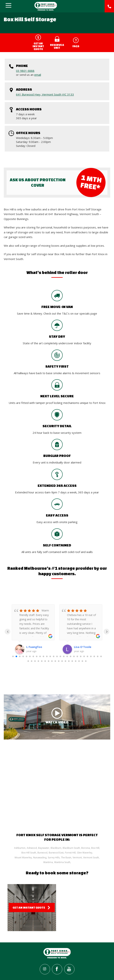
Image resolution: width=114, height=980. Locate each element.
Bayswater (44, 848)
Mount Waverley (23, 857)
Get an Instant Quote (29, 908)
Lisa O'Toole (83, 647)
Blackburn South (71, 848)
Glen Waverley (85, 853)
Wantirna (48, 862)
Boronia (86, 848)
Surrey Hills (54, 857)
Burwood (42, 853)
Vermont (77, 857)
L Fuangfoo (34, 647)
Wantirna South (62, 862)
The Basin (66, 857)
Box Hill (95, 848)
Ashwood (32, 848)
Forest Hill (70, 853)
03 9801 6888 (25, 71)
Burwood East (56, 853)
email (38, 75)
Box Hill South (29, 853)
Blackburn (56, 848)
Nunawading (40, 857)
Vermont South (91, 857)
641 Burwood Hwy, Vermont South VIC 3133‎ (45, 94)
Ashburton (20, 848)
